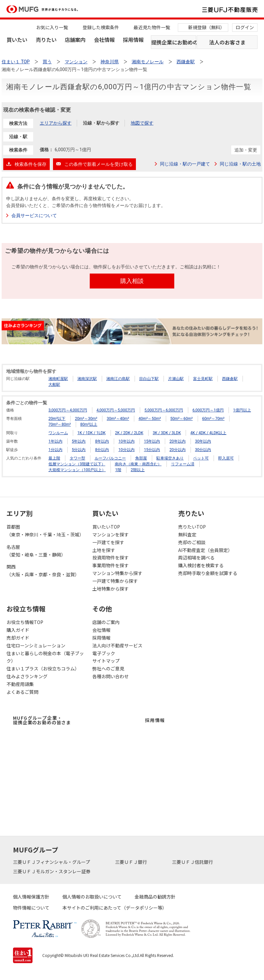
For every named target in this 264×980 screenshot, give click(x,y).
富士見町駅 (203, 379)
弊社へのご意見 (108, 668)
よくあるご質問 (22, 692)
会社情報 (104, 40)
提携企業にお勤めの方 (174, 42)
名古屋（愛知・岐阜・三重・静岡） (36, 551)
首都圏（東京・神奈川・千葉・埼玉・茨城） (45, 531)
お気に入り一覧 (52, 27)
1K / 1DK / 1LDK (92, 433)
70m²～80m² (60, 424)
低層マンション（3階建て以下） (77, 464)
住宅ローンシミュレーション (36, 645)
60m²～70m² (213, 419)
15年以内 (152, 441)
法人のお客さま (227, 42)
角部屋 (141, 458)
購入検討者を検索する (201, 565)
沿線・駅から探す (101, 123)
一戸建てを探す (108, 542)
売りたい (46, 40)
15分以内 (152, 450)
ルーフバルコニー (110, 458)
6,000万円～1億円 (208, 410)
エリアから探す (56, 123)
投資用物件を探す (111, 557)
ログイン (245, 27)
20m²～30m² (86, 419)
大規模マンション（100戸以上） (77, 470)
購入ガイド (18, 630)
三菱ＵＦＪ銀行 (132, 862)
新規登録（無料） (206, 27)
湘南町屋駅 (58, 379)
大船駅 (54, 385)
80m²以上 (89, 424)
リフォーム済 (183, 464)
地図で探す (142, 123)
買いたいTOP (106, 527)
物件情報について (31, 908)
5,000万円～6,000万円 (164, 410)
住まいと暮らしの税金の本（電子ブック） (45, 657)
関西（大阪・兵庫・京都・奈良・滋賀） (43, 570)
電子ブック (104, 653)
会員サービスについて (34, 215)
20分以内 (178, 450)
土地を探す (104, 550)
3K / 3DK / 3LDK (167, 433)
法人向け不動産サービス (117, 645)
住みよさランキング (27, 676)
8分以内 (102, 450)
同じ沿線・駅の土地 (240, 164)
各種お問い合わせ (111, 676)
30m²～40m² (118, 419)
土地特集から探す (111, 589)
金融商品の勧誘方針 (155, 897)
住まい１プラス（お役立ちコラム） (43, 668)
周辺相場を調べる (196, 557)
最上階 (54, 458)
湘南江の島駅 (118, 379)
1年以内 (55, 441)
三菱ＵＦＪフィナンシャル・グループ (52, 862)
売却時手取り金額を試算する (208, 573)
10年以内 (126, 441)
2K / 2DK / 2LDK (129, 433)
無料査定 (187, 534)
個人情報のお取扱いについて (92, 897)
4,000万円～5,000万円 (116, 410)
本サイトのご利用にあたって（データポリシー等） (115, 908)
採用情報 (133, 40)
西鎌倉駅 (230, 379)
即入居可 (226, 458)
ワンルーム (58, 433)
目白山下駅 (149, 379)
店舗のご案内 (106, 622)
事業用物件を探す (111, 565)
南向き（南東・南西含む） (138, 464)
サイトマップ (106, 661)
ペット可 (201, 458)
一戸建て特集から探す (115, 581)
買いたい (17, 40)
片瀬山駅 (176, 379)
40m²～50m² (150, 419)
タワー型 (77, 458)
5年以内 (79, 441)
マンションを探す (111, 534)
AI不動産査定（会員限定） (205, 550)
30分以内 (203, 450)
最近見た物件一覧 (152, 27)
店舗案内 (75, 40)
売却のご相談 (192, 542)
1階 (118, 470)
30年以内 (203, 441)
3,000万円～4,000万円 (68, 410)
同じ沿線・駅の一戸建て (185, 164)
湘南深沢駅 (87, 379)
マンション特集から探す (117, 573)
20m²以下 (57, 419)
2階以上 (138, 470)
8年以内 (102, 441)
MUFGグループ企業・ (42, 720)
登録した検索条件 (101, 27)
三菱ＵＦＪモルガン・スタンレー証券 (52, 871)
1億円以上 (242, 410)
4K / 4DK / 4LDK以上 (208, 433)
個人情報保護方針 (31, 897)
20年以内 (178, 441)
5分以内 (79, 450)
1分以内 (55, 450)
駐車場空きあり (170, 458)
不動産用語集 (20, 684)
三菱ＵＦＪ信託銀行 (193, 862)
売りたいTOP (192, 527)
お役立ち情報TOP (25, 622)
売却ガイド (18, 638)
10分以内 (126, 450)
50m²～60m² (182, 419)
